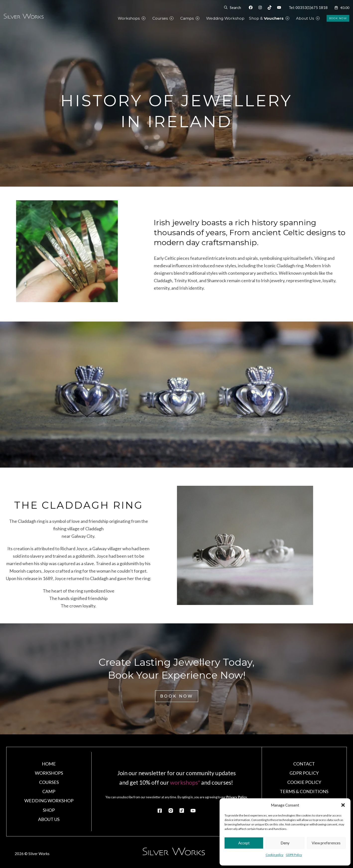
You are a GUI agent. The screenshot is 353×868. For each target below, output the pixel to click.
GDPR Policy (294, 855)
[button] (343, 805)
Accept (244, 843)
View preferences (326, 843)
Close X (177, 335)
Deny (285, 843)
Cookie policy (274, 855)
